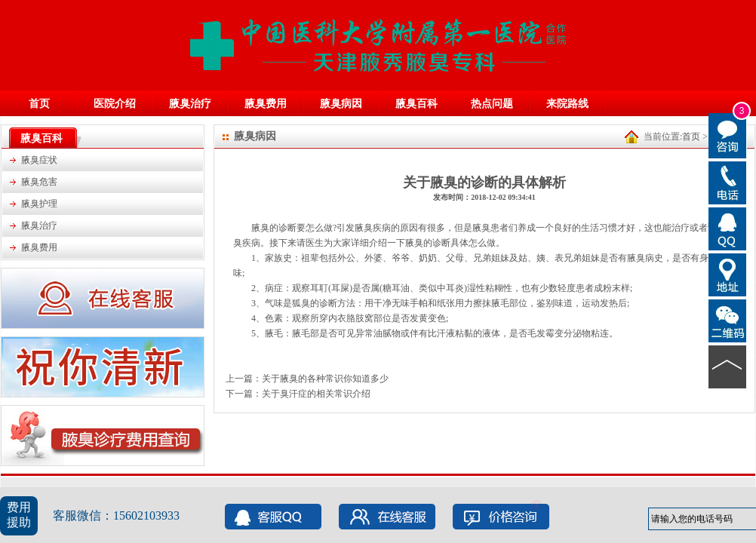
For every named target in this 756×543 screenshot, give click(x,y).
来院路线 (567, 104)
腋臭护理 (39, 204)
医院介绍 (115, 104)
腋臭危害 (39, 182)
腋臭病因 (341, 104)
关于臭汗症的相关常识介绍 (316, 394)
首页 (39, 104)
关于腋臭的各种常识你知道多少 (325, 379)
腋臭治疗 (190, 104)
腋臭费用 (266, 104)
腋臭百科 (416, 104)
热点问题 (492, 104)
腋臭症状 (39, 160)
